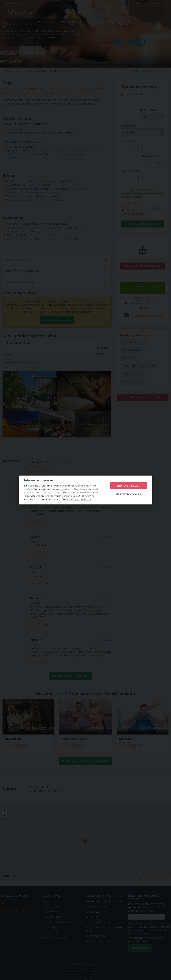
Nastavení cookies (129, 494)
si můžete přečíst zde (79, 499)
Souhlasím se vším (129, 486)
